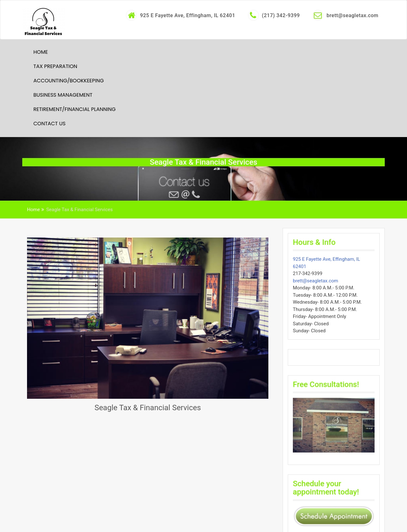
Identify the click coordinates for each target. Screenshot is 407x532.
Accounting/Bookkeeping (69, 81)
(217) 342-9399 (274, 15)
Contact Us (49, 124)
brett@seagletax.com (345, 15)
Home (41, 52)
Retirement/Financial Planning (75, 109)
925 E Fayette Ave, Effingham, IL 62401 (180, 15)
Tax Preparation (55, 66)
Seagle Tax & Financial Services (148, 408)
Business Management (63, 95)
